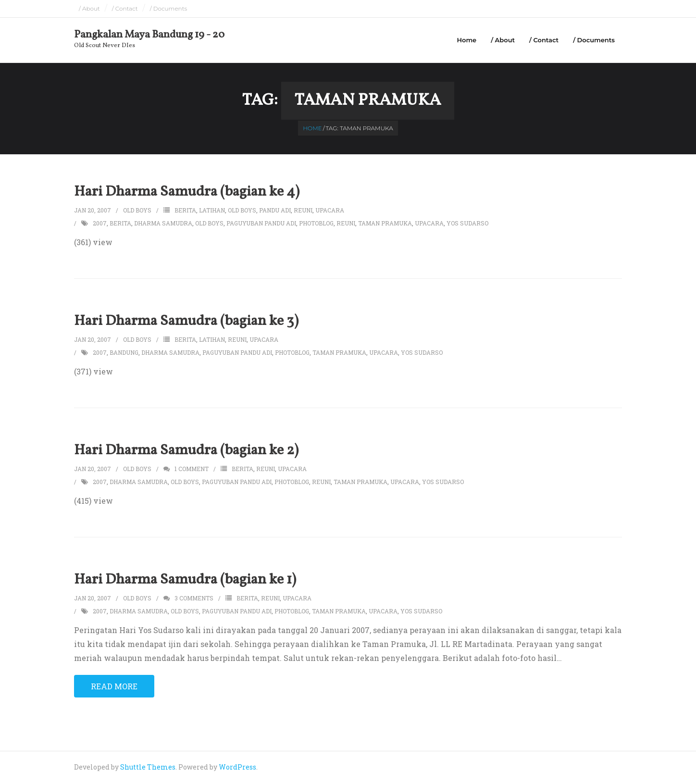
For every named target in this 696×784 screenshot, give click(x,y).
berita (185, 211)
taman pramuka (385, 224)
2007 (100, 224)
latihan (212, 211)
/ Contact (125, 8)
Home (466, 40)
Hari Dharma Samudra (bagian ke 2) (186, 451)
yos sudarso (467, 224)
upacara (330, 211)
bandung (124, 353)
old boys (242, 211)
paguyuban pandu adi (261, 224)
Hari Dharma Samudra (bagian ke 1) (185, 581)
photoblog (316, 224)
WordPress (237, 768)
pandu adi (275, 211)
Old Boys (137, 211)
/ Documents (169, 8)
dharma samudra (163, 224)
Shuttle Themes (148, 768)
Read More (114, 687)
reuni (303, 211)
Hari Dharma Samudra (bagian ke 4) (187, 193)
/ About (89, 8)
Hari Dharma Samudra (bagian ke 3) (186, 322)
